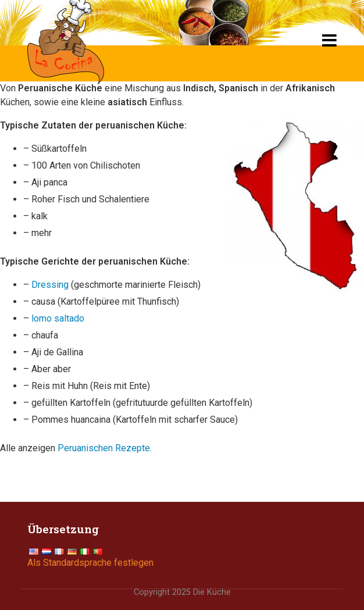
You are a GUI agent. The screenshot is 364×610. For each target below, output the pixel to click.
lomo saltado (58, 318)
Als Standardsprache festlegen (90, 563)
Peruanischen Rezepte (104, 448)
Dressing (50, 285)
